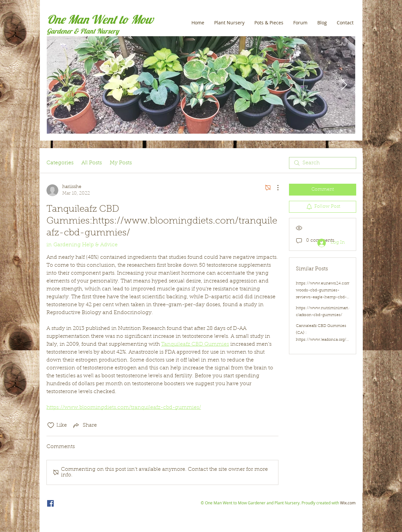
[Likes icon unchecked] (51, 425)
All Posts (92, 163)
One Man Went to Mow (100, 19)
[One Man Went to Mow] (50, 503)
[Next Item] (344, 85)
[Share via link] (85, 425)
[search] (323, 163)
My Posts (121, 163)
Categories (60, 163)
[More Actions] (274, 188)
